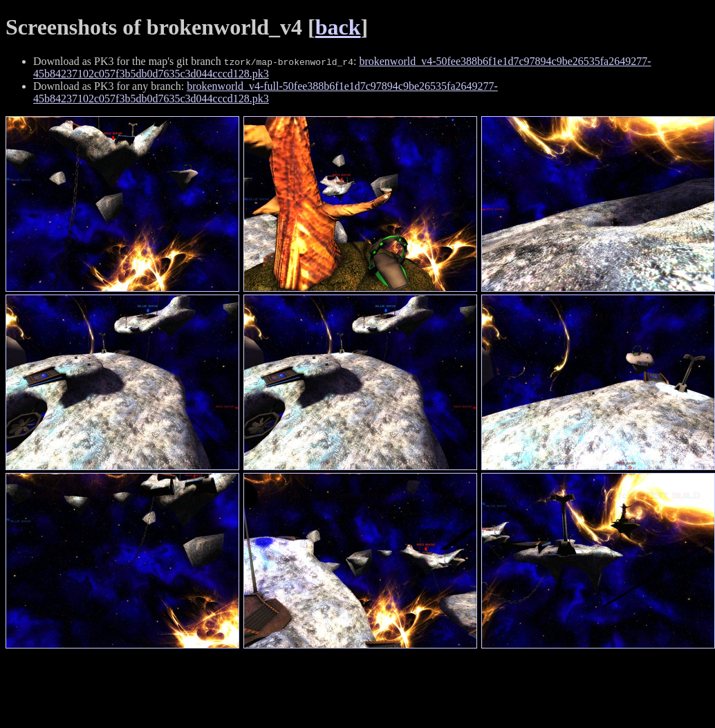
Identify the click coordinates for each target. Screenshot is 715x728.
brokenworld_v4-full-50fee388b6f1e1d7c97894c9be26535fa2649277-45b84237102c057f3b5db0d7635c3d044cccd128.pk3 (266, 92)
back (338, 27)
